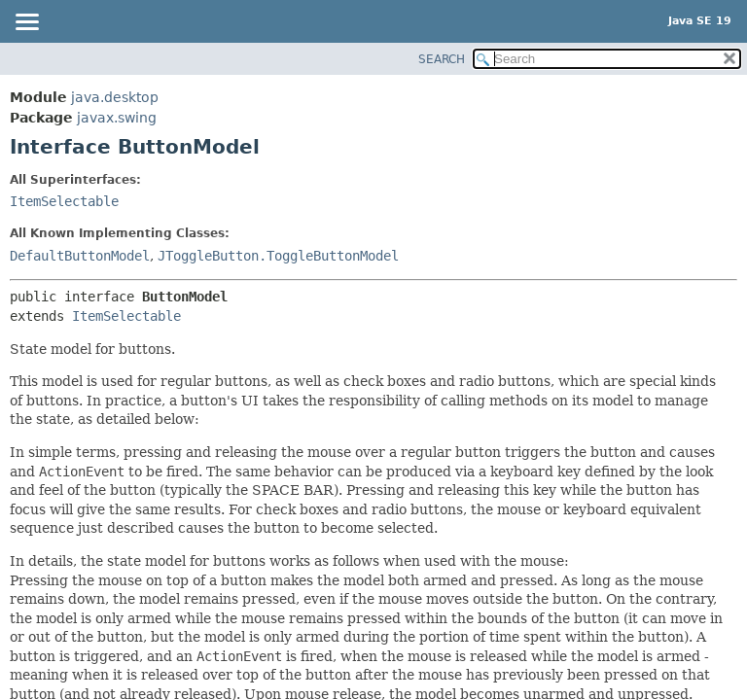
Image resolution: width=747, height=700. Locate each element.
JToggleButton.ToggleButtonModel (278, 256)
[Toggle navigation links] (26, 23)
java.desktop (115, 97)
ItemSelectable (64, 201)
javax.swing (117, 118)
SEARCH (442, 59)
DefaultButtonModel (80, 256)
